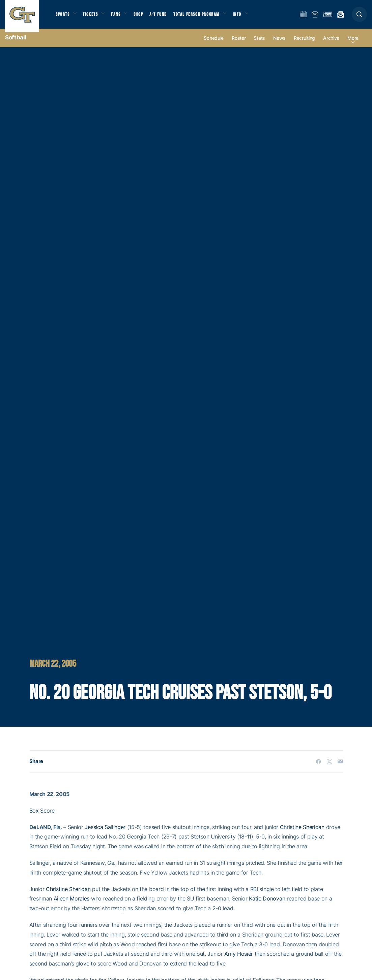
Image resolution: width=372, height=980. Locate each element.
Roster (239, 44)
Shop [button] (145, 17)
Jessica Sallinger (105, 833)
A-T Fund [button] (166, 17)
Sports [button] (63, 17)
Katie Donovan (267, 905)
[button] (359, 17)
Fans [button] (121, 17)
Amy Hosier (239, 960)
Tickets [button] (93, 17)
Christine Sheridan (302, 833)
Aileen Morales (72, 905)
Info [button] (247, 17)
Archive (331, 44)
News (279, 44)
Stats (259, 44)
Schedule (214, 44)
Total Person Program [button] (204, 17)
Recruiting (304, 44)
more (353, 44)
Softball (16, 44)
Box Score (42, 817)
